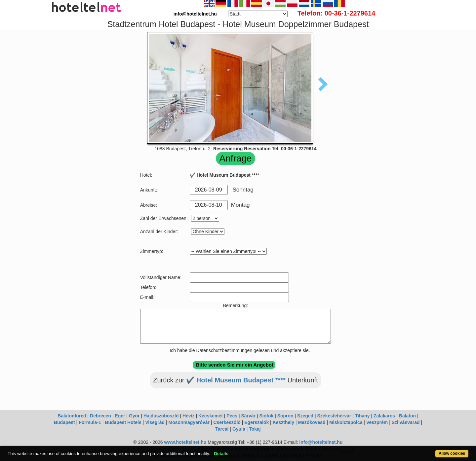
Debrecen (100, 416)
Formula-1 (90, 422)
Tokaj (255, 429)
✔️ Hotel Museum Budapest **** (236, 380)
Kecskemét (211, 416)
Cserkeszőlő (227, 422)
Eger (120, 416)
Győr (134, 416)
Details (221, 454)
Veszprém (377, 422)
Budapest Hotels (123, 422)
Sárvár (248, 416)
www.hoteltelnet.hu (185, 442)
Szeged (305, 416)
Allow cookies (452, 453)
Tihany (362, 416)
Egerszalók (257, 422)
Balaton (407, 416)
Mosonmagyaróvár (189, 422)
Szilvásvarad (406, 422)
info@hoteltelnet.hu (321, 442)
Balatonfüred (72, 416)
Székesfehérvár (334, 416)
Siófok (266, 416)
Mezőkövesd (312, 422)
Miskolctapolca (346, 422)
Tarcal (222, 429)
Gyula (239, 429)
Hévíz (189, 416)
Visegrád (155, 422)
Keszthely (283, 422)
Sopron (285, 416)
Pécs (232, 416)
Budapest (64, 422)
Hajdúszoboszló (161, 416)
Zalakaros (384, 416)
